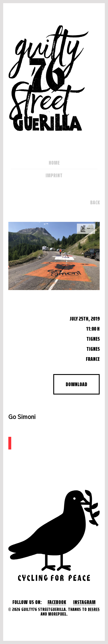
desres (94, 609)
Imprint (54, 175)
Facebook (57, 602)
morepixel (57, 614)
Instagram (84, 602)
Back (95, 202)
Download (76, 384)
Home (54, 163)
